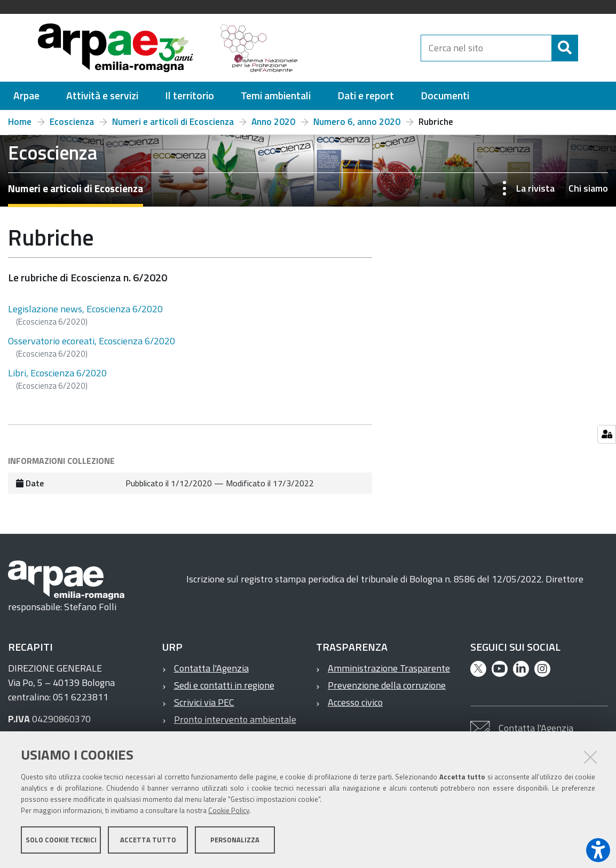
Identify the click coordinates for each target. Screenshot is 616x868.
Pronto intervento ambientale (235, 719)
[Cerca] (587, 48)
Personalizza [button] (235, 840)
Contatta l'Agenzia (211, 668)
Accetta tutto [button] (148, 840)
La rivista (535, 188)
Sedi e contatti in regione (224, 685)
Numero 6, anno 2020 (357, 122)
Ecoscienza (72, 122)
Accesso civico (355, 702)
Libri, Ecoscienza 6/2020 (57, 373)
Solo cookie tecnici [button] (61, 840)
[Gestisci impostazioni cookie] (607, 434)
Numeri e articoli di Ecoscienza (173, 122)
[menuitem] (26, 96)
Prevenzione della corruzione (387, 685)
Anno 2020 (273, 122)
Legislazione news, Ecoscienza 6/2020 (85, 309)
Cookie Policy (229, 811)
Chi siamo (588, 188)
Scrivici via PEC (204, 702)
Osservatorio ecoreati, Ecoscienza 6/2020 (92, 341)
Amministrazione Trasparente (389, 668)
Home (20, 122)
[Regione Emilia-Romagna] (365, 48)
